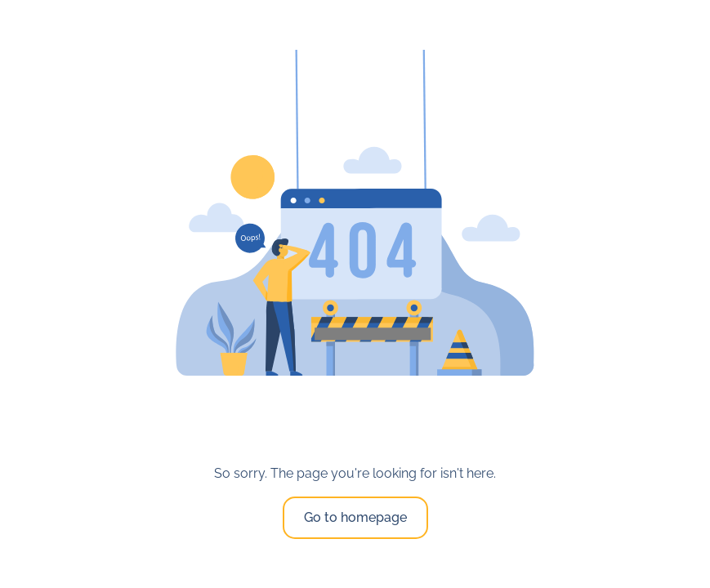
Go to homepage (355, 517)
